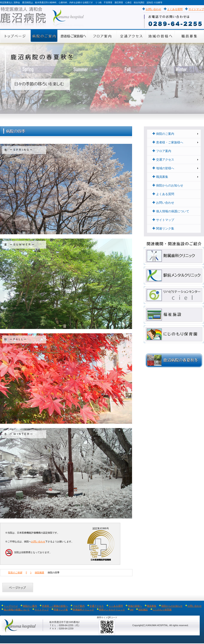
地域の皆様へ (163, 168)
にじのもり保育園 (162, 610)
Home (3, 573)
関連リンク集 (163, 229)
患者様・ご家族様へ (168, 142)
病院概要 (40, 573)
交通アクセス (163, 160)
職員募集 (160, 177)
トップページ (10, 606)
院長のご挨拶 (15, 573)
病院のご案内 (163, 134)
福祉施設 (143, 610)
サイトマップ (196, 9)
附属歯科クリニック (83, 610)
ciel (132, 610)
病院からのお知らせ (168, 185)
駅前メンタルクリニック (112, 610)
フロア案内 (162, 151)
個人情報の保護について (171, 211)
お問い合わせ (154, 9)
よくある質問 (175, 9)
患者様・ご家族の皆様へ (55, 606)
